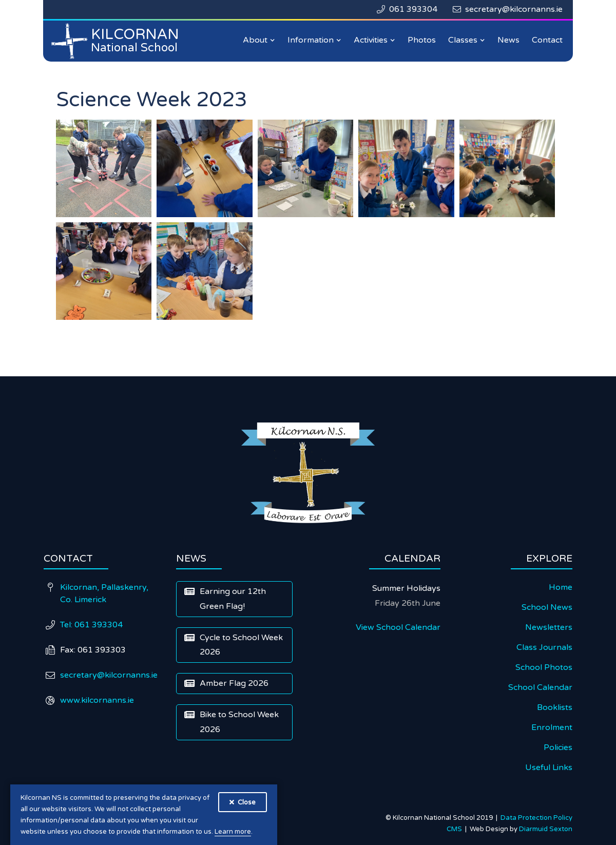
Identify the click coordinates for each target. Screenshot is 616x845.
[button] (259, 40)
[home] (118, 41)
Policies (558, 747)
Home (561, 587)
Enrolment (552, 727)
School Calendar (540, 687)
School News (547, 607)
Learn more (233, 832)
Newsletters (549, 627)
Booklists (555, 707)
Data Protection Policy (536, 818)
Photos (422, 40)
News (508, 40)
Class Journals (544, 647)
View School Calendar (398, 627)
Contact (547, 40)
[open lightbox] (104, 168)
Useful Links (549, 767)
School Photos (544, 667)
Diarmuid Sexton (546, 829)
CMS (456, 829)
